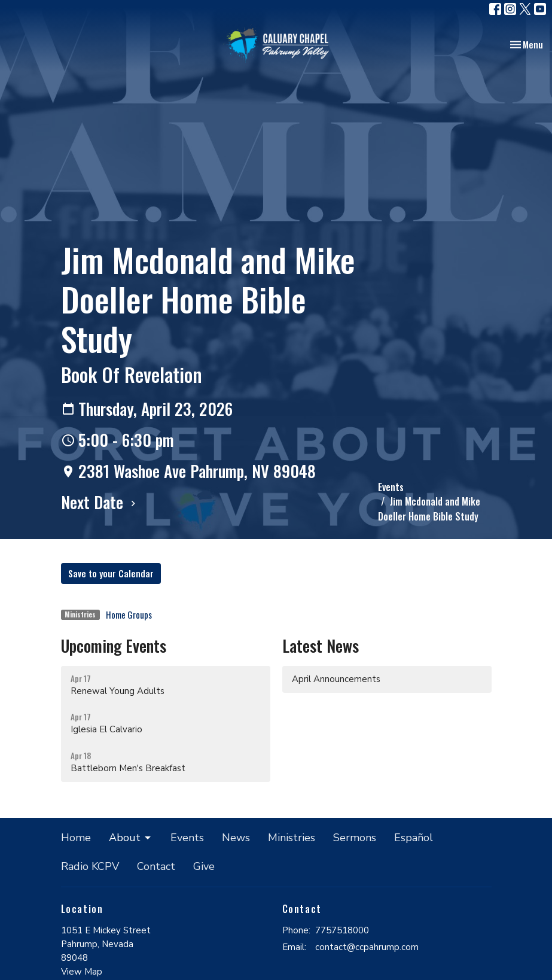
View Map (82, 972)
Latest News (321, 646)
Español (414, 838)
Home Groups (129, 614)
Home (76, 838)
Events (391, 487)
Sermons (355, 838)
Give (204, 866)
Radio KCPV (90, 866)
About (131, 838)
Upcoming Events (114, 646)
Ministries (292, 838)
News (236, 838)
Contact (156, 866)
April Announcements (336, 679)
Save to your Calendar (111, 573)
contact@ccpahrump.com (367, 947)
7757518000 (342, 930)
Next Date (100, 502)
